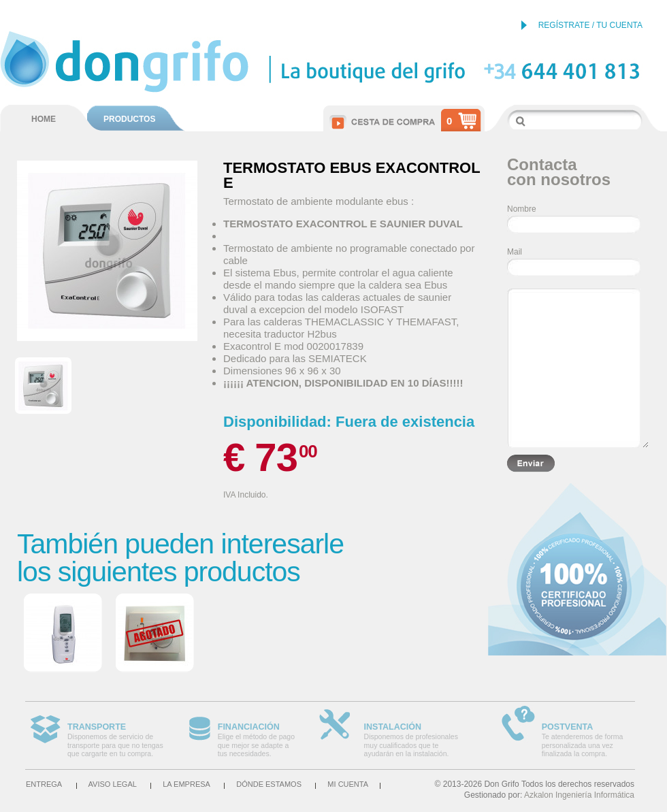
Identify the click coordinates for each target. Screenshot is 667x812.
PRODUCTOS (129, 119)
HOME (44, 119)
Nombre (522, 209)
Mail (515, 252)
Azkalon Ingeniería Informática (579, 795)
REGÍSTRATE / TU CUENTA (590, 25)
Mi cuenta (348, 784)
